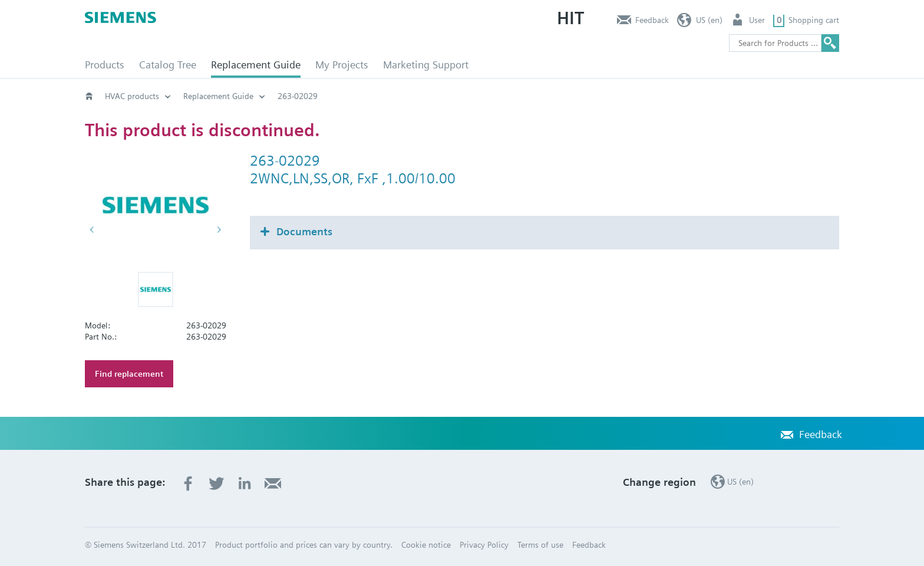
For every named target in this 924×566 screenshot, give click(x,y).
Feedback (652, 20)
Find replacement (129, 374)
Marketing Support (426, 65)
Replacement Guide (256, 65)
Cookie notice (426, 545)
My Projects (342, 65)
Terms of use (540, 545)
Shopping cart (814, 20)
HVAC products (132, 96)
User (757, 20)
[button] (156, 289)
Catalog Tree (168, 65)
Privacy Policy (484, 545)
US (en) (709, 20)
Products (105, 65)
